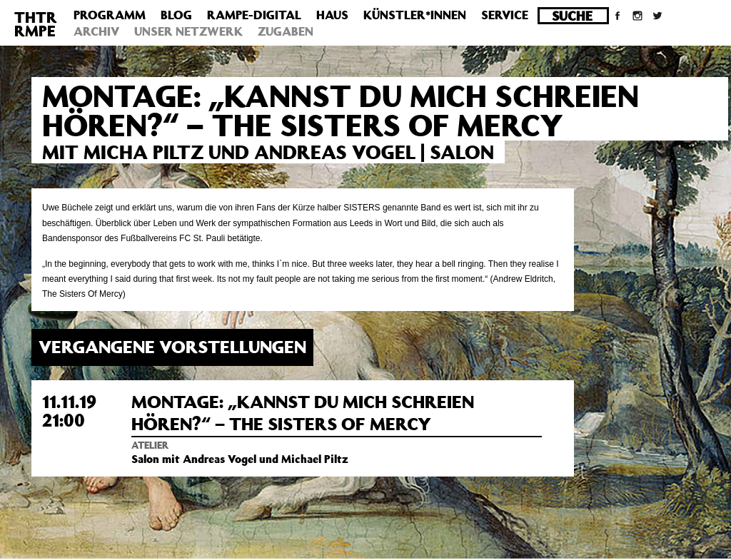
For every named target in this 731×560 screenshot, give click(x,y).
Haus (332, 15)
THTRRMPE (36, 24)
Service (505, 15)
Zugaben (286, 31)
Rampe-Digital (254, 15)
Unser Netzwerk (188, 31)
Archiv (96, 31)
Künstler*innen (415, 15)
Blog (176, 15)
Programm (110, 15)
